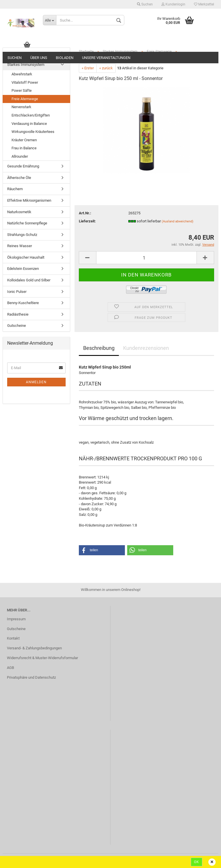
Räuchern (15, 189)
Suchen (145, 4)
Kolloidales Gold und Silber (29, 280)
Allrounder (20, 156)
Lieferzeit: (87, 221)
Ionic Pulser (17, 292)
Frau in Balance (24, 148)
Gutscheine (17, 326)
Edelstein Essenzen (23, 269)
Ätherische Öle (19, 178)
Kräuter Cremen (24, 140)
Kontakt (13, 638)
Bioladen (65, 58)
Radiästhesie (18, 314)
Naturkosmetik (19, 212)
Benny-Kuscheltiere (23, 303)
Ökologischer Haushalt (26, 257)
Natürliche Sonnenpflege (27, 223)
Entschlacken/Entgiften (31, 115)
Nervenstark (21, 107)
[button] (102, 550)
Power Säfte (22, 90)
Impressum (16, 619)
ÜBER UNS (39, 58)
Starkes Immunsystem (26, 65)
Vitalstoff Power (25, 82)
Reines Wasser (20, 246)
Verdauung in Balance (29, 124)
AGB (11, 668)
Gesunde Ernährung (23, 166)
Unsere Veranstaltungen (106, 58)
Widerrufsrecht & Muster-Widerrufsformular (42, 658)
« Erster (88, 68)
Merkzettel (204, 4)
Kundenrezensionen (146, 348)
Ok (197, 862)
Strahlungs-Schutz (22, 235)
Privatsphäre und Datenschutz (31, 677)
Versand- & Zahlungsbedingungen (34, 648)
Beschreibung (99, 348)
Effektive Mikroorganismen (29, 200)
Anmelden (36, 382)
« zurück (106, 68)
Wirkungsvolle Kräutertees (33, 132)
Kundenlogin (173, 4)
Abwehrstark (22, 74)
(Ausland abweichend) (178, 221)
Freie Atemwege (25, 99)
